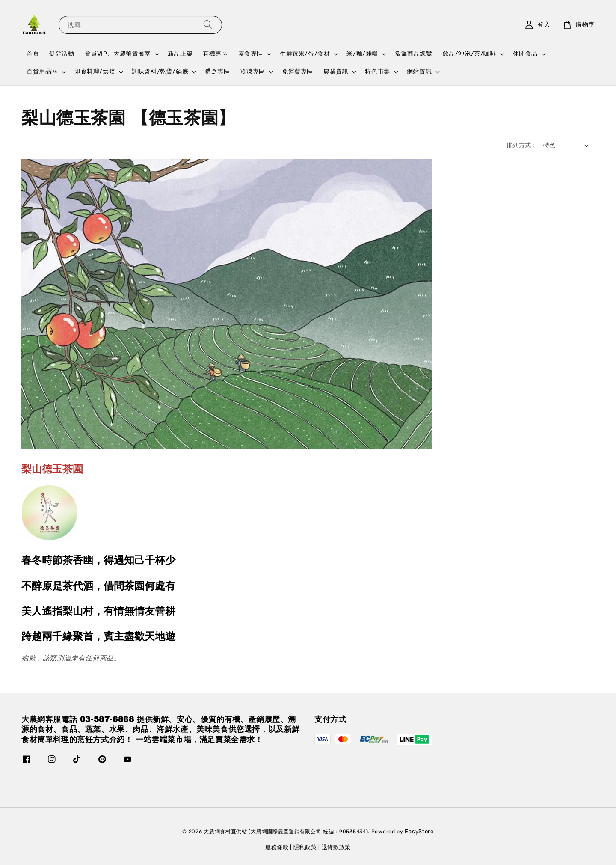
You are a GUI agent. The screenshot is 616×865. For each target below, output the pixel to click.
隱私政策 (305, 847)
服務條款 (277, 847)
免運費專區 (298, 72)
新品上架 (180, 54)
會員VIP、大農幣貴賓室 (118, 54)
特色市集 (377, 72)
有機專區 (215, 54)
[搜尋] (208, 25)
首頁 (33, 54)
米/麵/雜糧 (362, 54)
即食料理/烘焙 (95, 72)
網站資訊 (419, 72)
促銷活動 (62, 54)
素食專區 (251, 54)
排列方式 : (520, 145)
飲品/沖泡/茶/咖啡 (469, 54)
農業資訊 (336, 72)
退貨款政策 (336, 847)
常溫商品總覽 (414, 54)
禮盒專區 (217, 72)
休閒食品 (525, 54)
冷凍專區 (253, 72)
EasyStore (419, 831)
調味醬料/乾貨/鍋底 (160, 72)
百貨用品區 (42, 72)
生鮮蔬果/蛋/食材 (305, 54)
